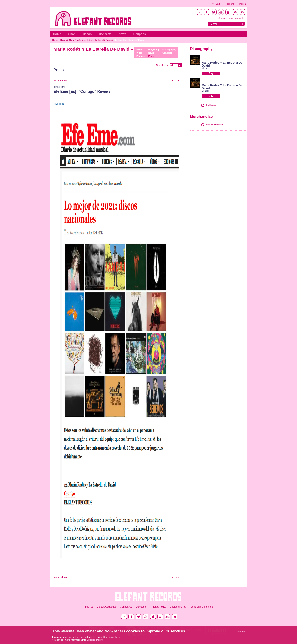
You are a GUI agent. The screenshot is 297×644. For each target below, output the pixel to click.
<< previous (61, 80)
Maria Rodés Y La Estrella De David (86, 40)
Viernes (206, 68)
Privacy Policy (159, 607)
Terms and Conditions (202, 607)
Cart (218, 4)
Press (109, 40)
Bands (87, 34)
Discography (169, 49)
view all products (214, 125)
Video (139, 53)
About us (88, 607)
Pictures (141, 56)
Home (57, 34)
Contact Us (126, 607)
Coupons (140, 34)
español (231, 4)
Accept (241, 632)
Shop (72, 34)
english (242, 4)
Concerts (105, 34)
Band (139, 49)
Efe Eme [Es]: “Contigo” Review (130, 40)
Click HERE (60, 104)
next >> (175, 80)
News (122, 34)
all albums (211, 105)
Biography (154, 49)
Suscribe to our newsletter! (232, 18)
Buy (211, 73)
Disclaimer (141, 607)
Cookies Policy (178, 607)
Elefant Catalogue (107, 607)
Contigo (206, 91)
